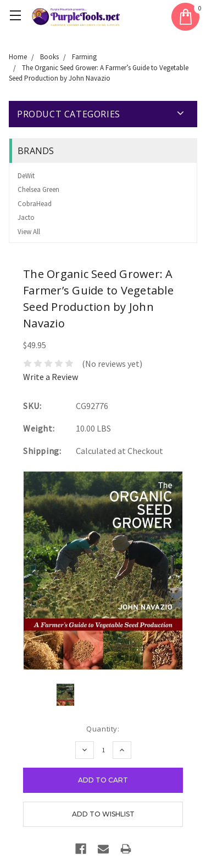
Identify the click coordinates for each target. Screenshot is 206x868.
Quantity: (103, 729)
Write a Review (51, 377)
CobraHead (35, 204)
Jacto (26, 217)
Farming (84, 57)
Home (18, 57)
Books (49, 57)
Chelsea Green (38, 189)
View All (29, 232)
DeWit (26, 176)
